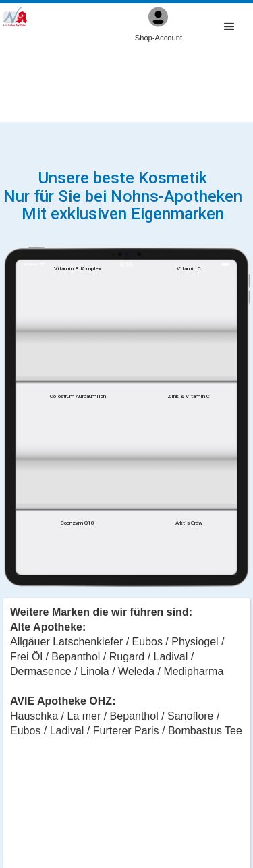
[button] (229, 28)
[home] (15, 17)
